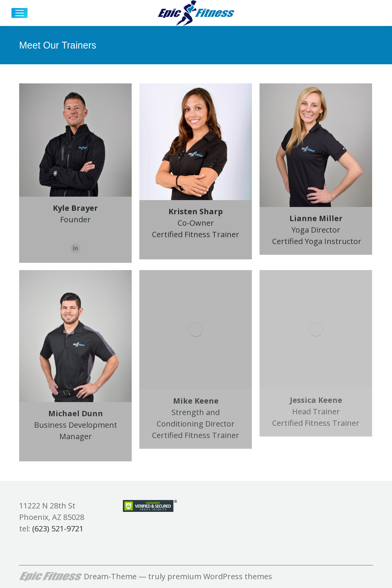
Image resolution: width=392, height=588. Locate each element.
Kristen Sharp (196, 211)
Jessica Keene (316, 400)
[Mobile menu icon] (20, 13)
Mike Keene (196, 401)
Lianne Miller (316, 218)
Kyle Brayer (75, 208)
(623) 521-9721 (58, 529)
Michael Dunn (76, 413)
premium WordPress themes (220, 576)
